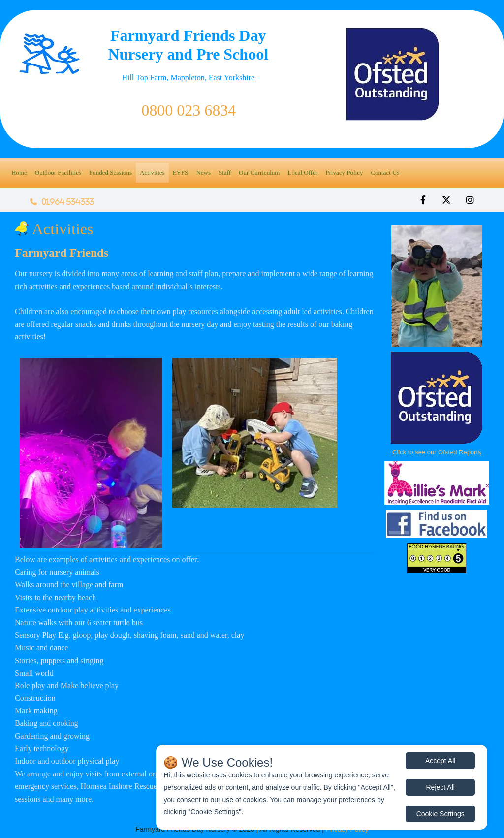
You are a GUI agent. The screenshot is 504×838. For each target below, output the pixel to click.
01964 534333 (62, 202)
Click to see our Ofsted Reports (437, 452)
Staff (225, 173)
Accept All (440, 761)
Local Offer (302, 173)
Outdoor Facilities (58, 173)
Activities (152, 173)
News (203, 173)
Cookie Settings (441, 814)
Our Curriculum (259, 173)
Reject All (441, 787)
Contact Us (385, 173)
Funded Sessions (110, 173)
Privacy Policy (344, 173)
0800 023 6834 (189, 110)
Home (19, 173)
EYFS (181, 173)
